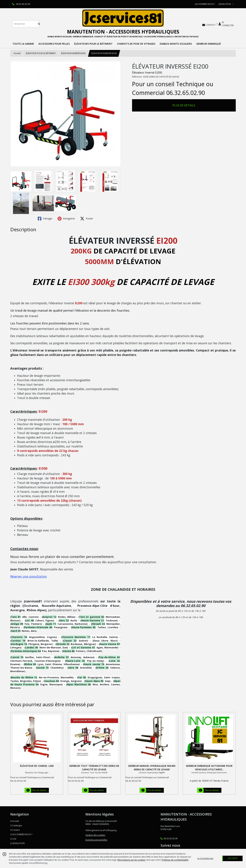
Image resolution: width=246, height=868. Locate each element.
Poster (87, 219)
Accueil (17, 53)
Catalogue (16, 825)
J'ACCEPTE (233, 858)
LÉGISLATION (17, 843)
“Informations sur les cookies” (131, 860)
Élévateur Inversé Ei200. (147, 73)
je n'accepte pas (205, 858)
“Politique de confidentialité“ (175, 860)
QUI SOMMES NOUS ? (21, 834)
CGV (13, 839)
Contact (15, 830)
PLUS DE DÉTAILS (184, 105)
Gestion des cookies (95, 835)
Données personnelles (96, 840)
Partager (45, 219)
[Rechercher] (39, 24)
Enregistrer (66, 219)
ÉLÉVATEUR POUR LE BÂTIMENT (41, 53)
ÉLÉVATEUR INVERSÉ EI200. (74, 53)
